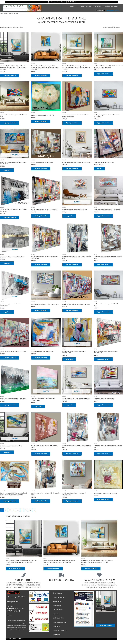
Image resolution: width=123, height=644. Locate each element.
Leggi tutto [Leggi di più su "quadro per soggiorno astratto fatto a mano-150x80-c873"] (7, 170)
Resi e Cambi (57, 601)
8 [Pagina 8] (22, 510)
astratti (73, 6)
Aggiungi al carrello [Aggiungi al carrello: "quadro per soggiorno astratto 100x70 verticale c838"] (72, 454)
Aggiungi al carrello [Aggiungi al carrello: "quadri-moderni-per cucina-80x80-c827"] (41, 358)
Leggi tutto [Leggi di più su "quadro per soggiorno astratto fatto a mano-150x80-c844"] (7, 312)
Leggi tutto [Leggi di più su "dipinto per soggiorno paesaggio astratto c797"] (69, 405)
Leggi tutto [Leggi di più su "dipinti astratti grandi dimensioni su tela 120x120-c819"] (69, 359)
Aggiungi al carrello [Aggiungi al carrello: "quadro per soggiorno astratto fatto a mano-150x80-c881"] (103, 123)
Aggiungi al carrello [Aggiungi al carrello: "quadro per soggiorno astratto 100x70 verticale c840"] (72, 265)
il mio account (57, 593)
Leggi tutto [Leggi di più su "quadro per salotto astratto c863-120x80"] (69, 216)
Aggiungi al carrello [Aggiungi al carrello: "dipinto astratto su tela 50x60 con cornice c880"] (72, 169)
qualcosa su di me (85, 6)
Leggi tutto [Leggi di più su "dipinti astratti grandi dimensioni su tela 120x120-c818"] (38, 406)
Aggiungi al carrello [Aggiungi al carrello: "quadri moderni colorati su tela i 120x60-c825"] (10, 358)
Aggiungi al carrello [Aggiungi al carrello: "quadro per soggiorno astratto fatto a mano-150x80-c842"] (41, 265)
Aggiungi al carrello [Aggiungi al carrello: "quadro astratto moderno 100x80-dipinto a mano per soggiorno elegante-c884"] (103, 74)
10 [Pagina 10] (30, 510)
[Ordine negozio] (113, 27)
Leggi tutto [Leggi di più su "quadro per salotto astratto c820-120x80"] (7, 263)
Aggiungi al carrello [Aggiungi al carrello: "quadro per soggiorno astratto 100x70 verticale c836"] (41, 501)
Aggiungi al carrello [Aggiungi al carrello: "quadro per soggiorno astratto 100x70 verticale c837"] (103, 454)
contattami (98, 6)
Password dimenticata (60, 622)
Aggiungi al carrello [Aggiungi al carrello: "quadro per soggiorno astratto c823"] (41, 169)
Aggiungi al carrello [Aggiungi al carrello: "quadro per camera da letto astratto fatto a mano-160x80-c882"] (72, 123)
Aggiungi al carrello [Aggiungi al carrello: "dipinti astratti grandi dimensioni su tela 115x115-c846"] (72, 501)
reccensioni (99, 10)
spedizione (56, 614)
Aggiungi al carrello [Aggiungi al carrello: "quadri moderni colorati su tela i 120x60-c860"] (103, 216)
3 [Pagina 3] (10, 510)
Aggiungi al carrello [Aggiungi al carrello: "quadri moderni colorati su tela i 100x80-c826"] (41, 310)
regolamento (57, 606)
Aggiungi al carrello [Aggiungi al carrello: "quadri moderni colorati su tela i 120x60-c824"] (72, 310)
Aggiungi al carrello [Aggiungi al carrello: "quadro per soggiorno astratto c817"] (103, 405)
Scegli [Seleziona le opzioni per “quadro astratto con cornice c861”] (99, 169)
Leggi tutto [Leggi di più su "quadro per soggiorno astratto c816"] (7, 452)
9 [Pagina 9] (26, 510)
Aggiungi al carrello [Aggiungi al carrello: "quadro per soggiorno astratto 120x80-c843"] (10, 405)
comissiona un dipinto (112, 6)
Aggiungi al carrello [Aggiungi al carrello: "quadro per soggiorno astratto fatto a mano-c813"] (41, 454)
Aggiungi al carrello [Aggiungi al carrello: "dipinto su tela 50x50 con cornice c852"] (103, 499)
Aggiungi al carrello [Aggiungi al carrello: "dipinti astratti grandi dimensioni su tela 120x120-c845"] (103, 359)
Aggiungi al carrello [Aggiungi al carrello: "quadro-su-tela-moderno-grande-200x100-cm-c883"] (10, 123)
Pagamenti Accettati (59, 597)
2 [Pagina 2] (6, 510)
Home (2, 13)
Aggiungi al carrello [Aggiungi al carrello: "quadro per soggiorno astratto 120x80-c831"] (41, 216)
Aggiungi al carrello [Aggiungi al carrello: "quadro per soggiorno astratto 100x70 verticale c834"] (103, 265)
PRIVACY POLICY (58, 610)
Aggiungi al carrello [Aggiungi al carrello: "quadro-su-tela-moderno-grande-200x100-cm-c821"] (103, 312)
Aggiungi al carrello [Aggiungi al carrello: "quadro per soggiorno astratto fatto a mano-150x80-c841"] (10, 217)
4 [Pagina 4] (14, 510)
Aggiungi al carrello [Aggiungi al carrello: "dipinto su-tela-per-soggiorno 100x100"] (41, 121)
